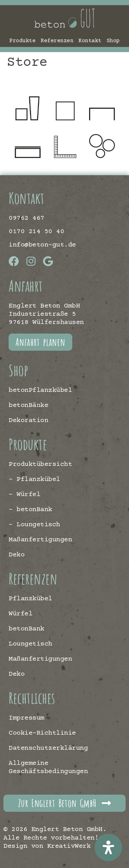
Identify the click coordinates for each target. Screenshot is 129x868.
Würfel (20, 614)
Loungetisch (30, 644)
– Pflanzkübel (34, 479)
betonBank (26, 629)
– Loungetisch (34, 525)
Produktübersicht (40, 464)
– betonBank (30, 510)
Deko (17, 555)
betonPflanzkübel (40, 390)
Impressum (26, 718)
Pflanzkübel (30, 599)
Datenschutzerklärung (48, 748)
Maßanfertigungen (40, 540)
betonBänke (28, 405)
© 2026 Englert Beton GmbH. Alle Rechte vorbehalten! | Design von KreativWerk (55, 838)
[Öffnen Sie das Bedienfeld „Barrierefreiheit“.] (108, 847)
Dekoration (28, 420)
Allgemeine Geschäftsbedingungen (48, 767)
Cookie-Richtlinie (42, 733)
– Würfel (24, 495)
